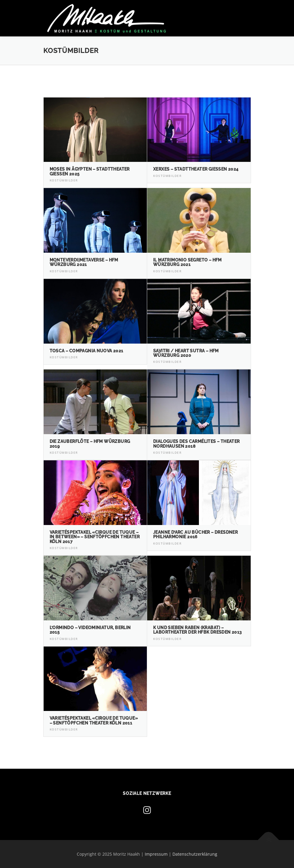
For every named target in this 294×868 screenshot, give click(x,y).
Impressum (156, 854)
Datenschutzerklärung (195, 854)
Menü (246, 11)
